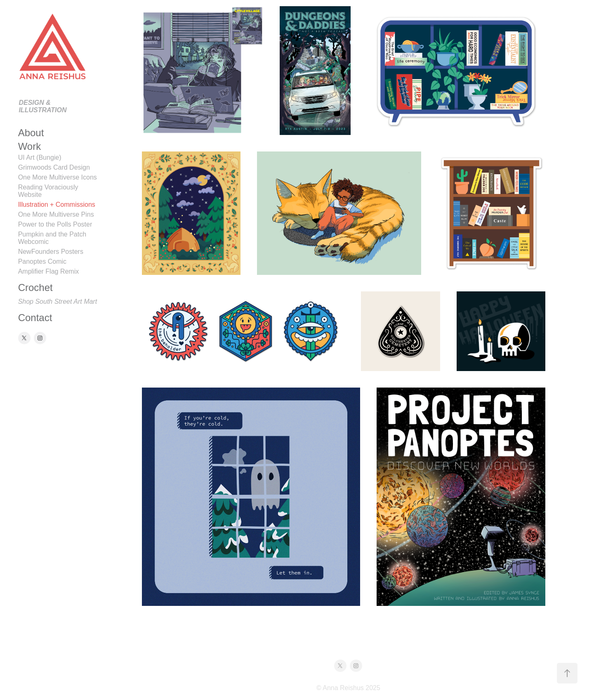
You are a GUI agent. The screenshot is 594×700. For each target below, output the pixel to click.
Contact (35, 318)
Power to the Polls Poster (55, 224)
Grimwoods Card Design (54, 167)
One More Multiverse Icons (58, 177)
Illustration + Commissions (57, 205)
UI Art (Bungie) (40, 157)
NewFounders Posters (51, 252)
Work (30, 146)
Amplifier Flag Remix (49, 271)
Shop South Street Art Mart (58, 302)
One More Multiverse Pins (56, 214)
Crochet (35, 287)
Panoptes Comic (42, 261)
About (31, 133)
